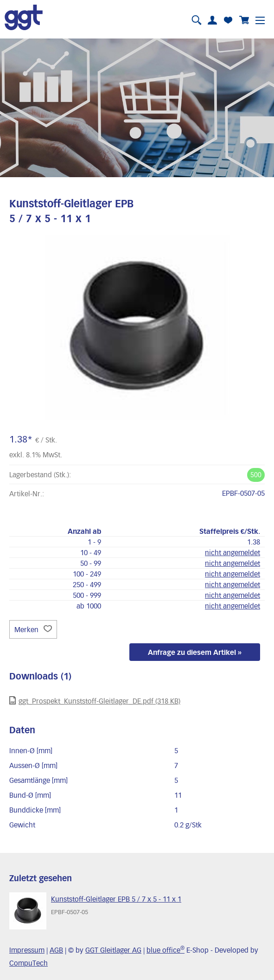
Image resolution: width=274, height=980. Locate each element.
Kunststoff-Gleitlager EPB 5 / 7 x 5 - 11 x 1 (116, 899)
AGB (56, 950)
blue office (166, 950)
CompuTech (29, 963)
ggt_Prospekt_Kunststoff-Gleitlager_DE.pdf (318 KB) (95, 701)
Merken (33, 629)
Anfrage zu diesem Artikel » (195, 652)
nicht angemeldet (233, 552)
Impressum (27, 950)
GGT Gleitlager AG (113, 950)
